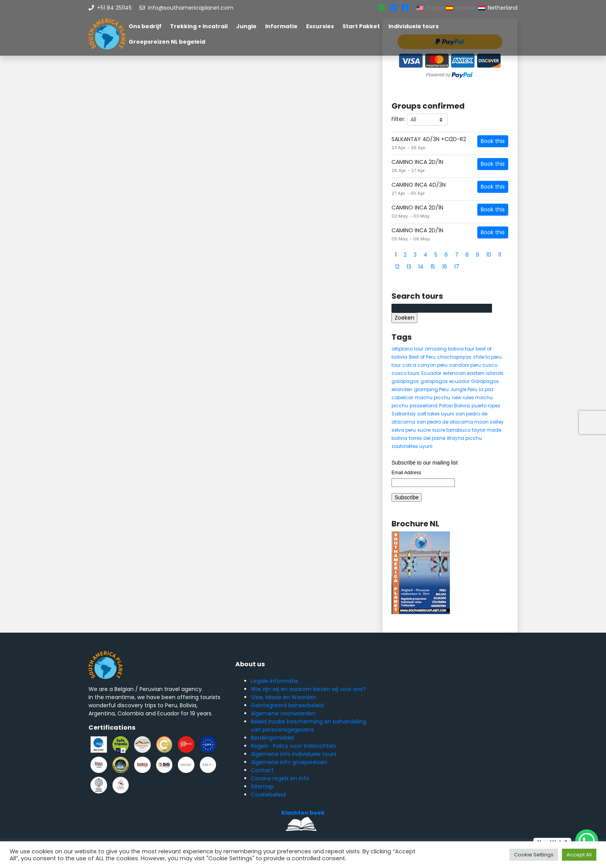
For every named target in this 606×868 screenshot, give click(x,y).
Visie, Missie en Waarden (283, 697)
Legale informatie (275, 681)
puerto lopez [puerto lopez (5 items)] (486, 406)
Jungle (246, 26)
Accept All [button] (579, 855)
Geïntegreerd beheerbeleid (287, 705)
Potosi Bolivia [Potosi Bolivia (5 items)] (454, 406)
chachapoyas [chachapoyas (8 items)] (454, 357)
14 (421, 267)
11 (500, 255)
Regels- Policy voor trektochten (293, 746)
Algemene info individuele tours (294, 754)
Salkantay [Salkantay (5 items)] (404, 414)
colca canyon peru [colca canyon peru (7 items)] (425, 365)
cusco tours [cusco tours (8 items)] (406, 373)
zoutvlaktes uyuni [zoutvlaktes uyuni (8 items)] (412, 446)
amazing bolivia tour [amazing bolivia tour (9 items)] (449, 349)
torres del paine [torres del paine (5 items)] (427, 438)
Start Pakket (361, 26)
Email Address (406, 473)
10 (489, 255)
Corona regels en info (280, 778)
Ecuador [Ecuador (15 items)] (431, 373)
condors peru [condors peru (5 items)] (465, 365)
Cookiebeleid (268, 795)
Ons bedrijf (145, 26)
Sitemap (262, 786)
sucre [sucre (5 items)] (424, 430)
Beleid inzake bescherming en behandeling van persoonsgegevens (309, 726)
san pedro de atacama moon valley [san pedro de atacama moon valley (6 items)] (460, 422)
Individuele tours (414, 26)
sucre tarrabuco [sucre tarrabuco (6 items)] (451, 430)
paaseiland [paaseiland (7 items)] (424, 406)
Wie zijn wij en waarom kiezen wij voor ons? (308, 689)
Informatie (281, 26)
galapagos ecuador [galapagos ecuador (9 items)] (445, 381)
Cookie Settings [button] (534, 855)
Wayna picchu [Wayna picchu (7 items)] (464, 438)
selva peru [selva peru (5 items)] (404, 430)
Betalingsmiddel (272, 738)
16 (445, 267)
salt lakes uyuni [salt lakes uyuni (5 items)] (436, 414)
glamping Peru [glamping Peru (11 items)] (431, 389)
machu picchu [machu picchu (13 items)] (432, 397)
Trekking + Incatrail (199, 26)
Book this (493, 141)
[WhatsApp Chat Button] (587, 841)
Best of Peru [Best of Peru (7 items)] (422, 357)
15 (433, 267)
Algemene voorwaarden (283, 713)
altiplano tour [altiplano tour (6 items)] (407, 349)
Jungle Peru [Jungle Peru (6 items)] (464, 389)
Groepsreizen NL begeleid (167, 42)
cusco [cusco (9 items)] (490, 365)
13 (409, 267)
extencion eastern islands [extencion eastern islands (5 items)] (473, 373)
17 (457, 267)
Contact (262, 770)
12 (397, 267)
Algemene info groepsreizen (289, 762)
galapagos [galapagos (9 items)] (405, 381)
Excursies (320, 26)
